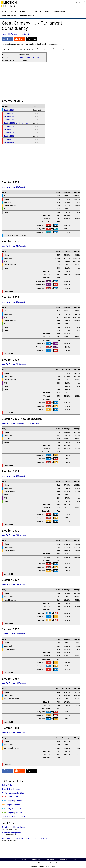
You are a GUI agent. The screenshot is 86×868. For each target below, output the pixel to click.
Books (24, 860)
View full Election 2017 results (14, 246)
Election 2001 (9, 129)
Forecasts (25, 11)
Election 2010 (9, 120)
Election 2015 (9, 116)
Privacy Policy (36, 860)
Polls (13, 11)
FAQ (75, 860)
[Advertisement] (43, 81)
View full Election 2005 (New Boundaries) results (21, 423)
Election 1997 (9, 133)
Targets (10, 797)
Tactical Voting (27, 16)
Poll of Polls (7, 785)
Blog (4, 11)
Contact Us (64, 860)
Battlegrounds (9, 16)
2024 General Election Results (14, 816)
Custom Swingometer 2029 (13, 793)
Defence (18, 797)
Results (37, 11)
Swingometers (60, 11)
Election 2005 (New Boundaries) (16, 123)
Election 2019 (9, 110)
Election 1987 (9, 139)
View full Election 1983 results (14, 733)
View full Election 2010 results (14, 364)
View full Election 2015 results (14, 302)
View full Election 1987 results (14, 683)
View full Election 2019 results (14, 187)
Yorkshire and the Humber (29, 57)
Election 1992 (9, 136)
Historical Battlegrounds (12, 833)
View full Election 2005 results (14, 476)
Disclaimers (50, 860)
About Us (13, 860)
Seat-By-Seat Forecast (11, 789)
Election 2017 (9, 113)
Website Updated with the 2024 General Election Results (25, 838)
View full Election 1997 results (14, 584)
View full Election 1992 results (14, 634)
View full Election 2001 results (14, 535)
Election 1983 (9, 142)
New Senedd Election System (14, 827)
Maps (47, 11)
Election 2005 (9, 126)
